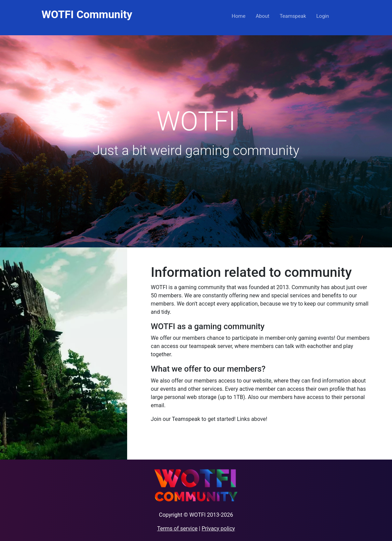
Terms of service (177, 529)
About (262, 16)
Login (323, 16)
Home (239, 16)
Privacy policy (218, 529)
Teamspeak (293, 16)
